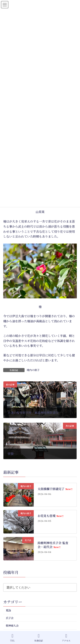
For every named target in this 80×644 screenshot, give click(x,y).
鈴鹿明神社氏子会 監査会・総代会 (53, 545)
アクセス (66, 638)
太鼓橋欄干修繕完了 (55, 489)
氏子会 (10, 618)
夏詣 (8, 610)
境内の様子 (33, 370)
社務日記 (39, 638)
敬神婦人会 (12, 626)
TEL (13, 638)
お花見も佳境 (50, 516)
